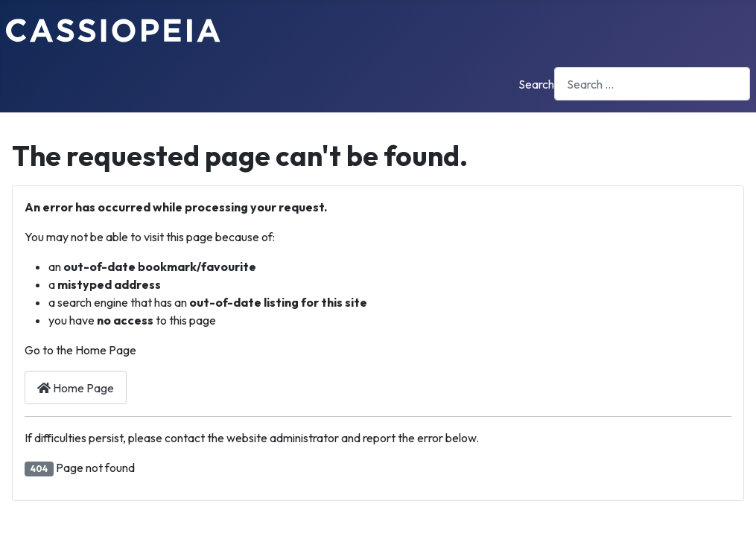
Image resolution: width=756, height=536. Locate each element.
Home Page (76, 388)
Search (536, 84)
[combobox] (652, 84)
